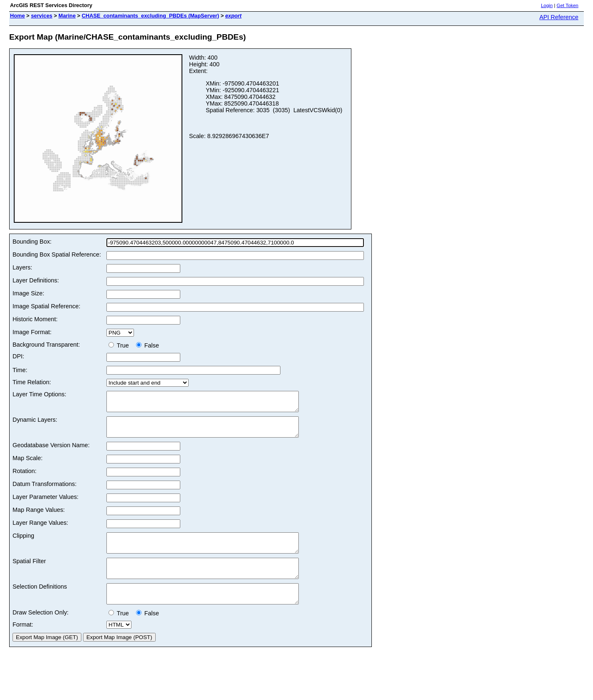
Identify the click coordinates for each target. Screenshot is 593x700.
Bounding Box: (32, 242)
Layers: (22, 267)
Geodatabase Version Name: (51, 453)
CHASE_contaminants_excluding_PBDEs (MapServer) (150, 16)
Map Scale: (28, 466)
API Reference (559, 17)
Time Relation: (32, 382)
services (42, 16)
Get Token (568, 5)
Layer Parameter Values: (45, 504)
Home (18, 16)
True (120, 345)
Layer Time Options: (39, 394)
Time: (20, 370)
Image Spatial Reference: (46, 306)
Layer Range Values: (40, 530)
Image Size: (28, 293)
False (148, 345)
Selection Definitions (40, 602)
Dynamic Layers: (35, 423)
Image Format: (32, 332)
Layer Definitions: (36, 280)
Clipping (23, 543)
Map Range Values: (39, 517)
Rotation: (25, 478)
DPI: (18, 356)
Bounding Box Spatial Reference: (57, 254)
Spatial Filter (29, 572)
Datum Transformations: (45, 491)
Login (547, 5)
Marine (67, 16)
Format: (23, 643)
